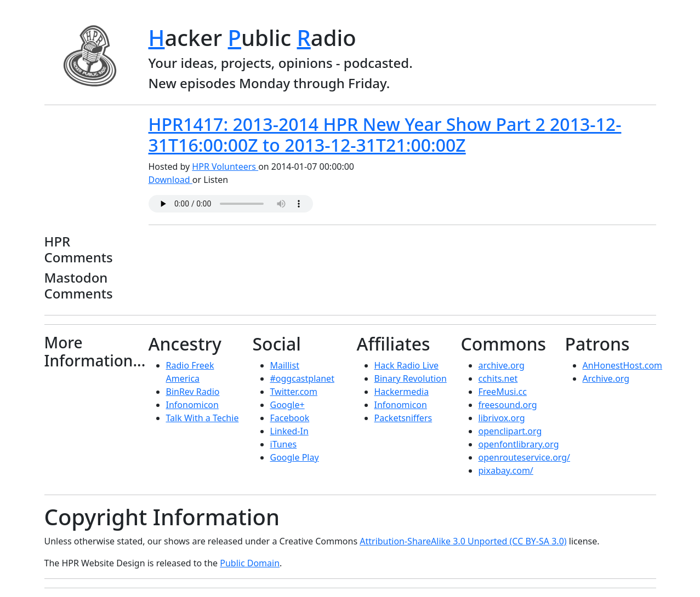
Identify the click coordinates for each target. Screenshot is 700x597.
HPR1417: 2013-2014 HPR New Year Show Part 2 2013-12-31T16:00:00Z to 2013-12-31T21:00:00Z (385, 134)
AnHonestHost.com (623, 365)
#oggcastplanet (302, 378)
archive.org (502, 365)
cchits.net (498, 378)
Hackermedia (402, 392)
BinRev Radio (193, 392)
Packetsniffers (403, 418)
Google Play (295, 457)
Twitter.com (294, 392)
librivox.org (502, 418)
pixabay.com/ (506, 470)
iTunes (284, 444)
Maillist (285, 365)
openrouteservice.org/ (525, 457)
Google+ (288, 405)
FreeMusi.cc (503, 392)
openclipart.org (510, 431)
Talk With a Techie (203, 418)
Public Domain (250, 563)
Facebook (290, 418)
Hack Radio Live (407, 365)
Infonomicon (192, 405)
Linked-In (289, 431)
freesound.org (508, 405)
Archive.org (606, 378)
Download (170, 180)
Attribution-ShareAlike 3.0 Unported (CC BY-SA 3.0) (463, 541)
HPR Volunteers (225, 167)
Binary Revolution (411, 378)
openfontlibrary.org (519, 444)
